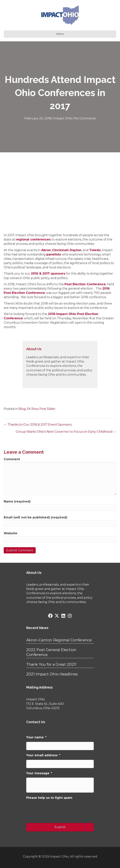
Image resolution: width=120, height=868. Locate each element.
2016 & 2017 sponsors (48, 274)
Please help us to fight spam (49, 798)
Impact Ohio (63, 118)
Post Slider (47, 409)
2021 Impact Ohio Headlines (52, 674)
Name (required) (17, 501)
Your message (39, 773)
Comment (12, 459)
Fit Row (33, 409)
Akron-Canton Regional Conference (59, 640)
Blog (22, 409)
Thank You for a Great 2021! (51, 664)
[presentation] (55, 810)
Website (10, 533)
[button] (50, 616)
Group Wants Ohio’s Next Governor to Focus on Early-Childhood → (66, 432)
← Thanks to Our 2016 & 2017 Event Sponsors (38, 425)
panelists (54, 254)
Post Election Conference (85, 284)
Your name (36, 737)
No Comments (85, 118)
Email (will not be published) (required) (36, 517)
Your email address (43, 755)
